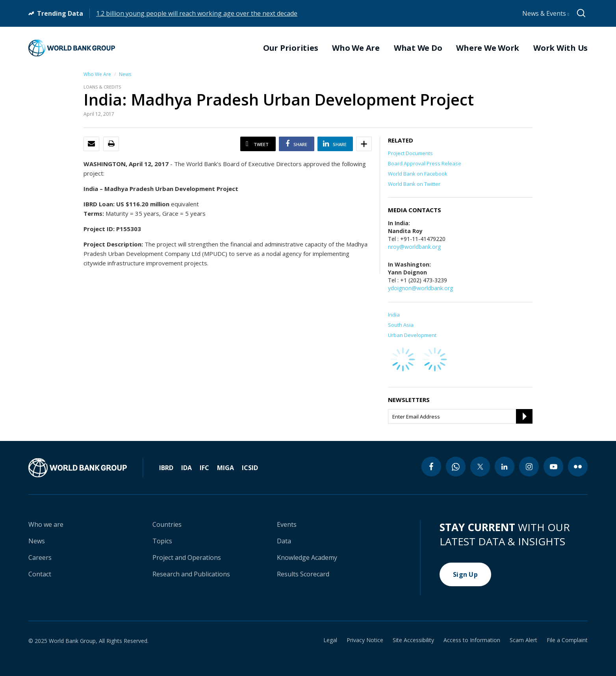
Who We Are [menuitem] (356, 48)
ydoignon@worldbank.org (420, 288)
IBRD (166, 468)
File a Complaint (567, 640)
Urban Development (412, 335)
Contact (40, 574)
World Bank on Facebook (418, 174)
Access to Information (472, 640)
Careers (40, 557)
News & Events (546, 13)
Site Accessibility (413, 640)
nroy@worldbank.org (414, 247)
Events (287, 524)
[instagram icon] (529, 467)
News (125, 74)
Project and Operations (187, 557)
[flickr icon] (578, 467)
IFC (204, 468)
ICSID (250, 468)
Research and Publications (191, 574)
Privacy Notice (365, 640)
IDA (186, 468)
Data (284, 541)
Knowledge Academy (307, 557)
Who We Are (97, 74)
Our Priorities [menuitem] (291, 48)
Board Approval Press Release (425, 163)
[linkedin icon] (505, 467)
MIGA (225, 468)
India (394, 315)
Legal (330, 640)
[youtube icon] (553, 467)
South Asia (401, 325)
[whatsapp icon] (456, 467)
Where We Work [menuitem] (488, 48)
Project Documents (410, 153)
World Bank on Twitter (414, 184)
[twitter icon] (480, 467)
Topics (162, 541)
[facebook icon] (431, 467)
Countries (167, 524)
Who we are (46, 524)
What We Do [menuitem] (418, 48)
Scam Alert (523, 640)
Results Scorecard (303, 574)
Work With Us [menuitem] (560, 48)
